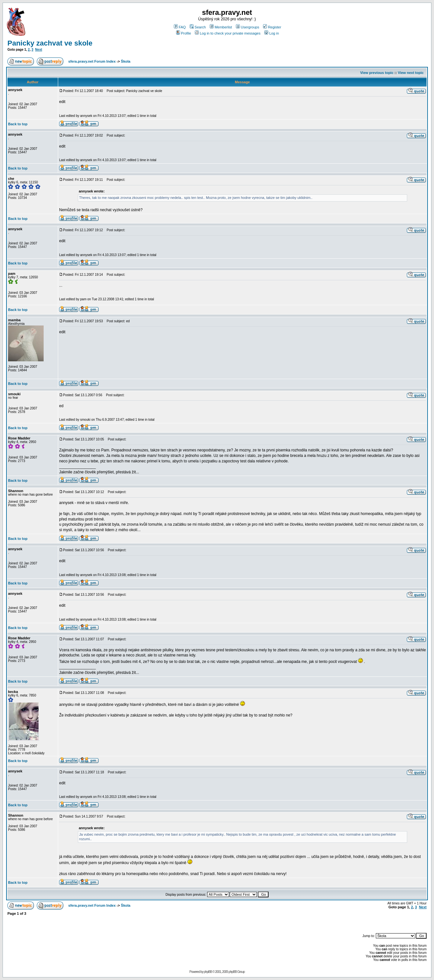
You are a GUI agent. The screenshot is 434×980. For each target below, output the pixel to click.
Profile (184, 33)
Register (272, 27)
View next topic (411, 73)
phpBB (208, 972)
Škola (126, 61)
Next (39, 50)
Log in (272, 33)
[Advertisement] (351, 921)
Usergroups (248, 27)
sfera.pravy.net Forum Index (92, 61)
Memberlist (221, 27)
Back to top (18, 124)
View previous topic (377, 73)
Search (198, 27)
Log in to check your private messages (228, 33)
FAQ (180, 27)
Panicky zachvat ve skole (50, 43)
